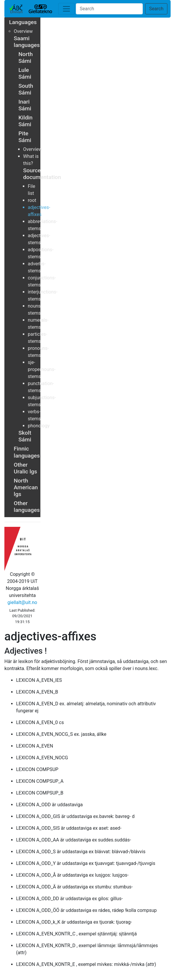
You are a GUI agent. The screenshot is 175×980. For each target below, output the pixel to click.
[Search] (109, 9)
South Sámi (26, 89)
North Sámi (26, 58)
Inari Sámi (25, 105)
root (32, 200)
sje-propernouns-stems (42, 369)
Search (156, 9)
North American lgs (26, 487)
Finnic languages (27, 452)
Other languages (27, 507)
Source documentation (42, 174)
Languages (23, 22)
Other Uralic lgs (25, 468)
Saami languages (27, 42)
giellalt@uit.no (22, 602)
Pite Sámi (25, 137)
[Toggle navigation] (66, 9)
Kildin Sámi (25, 121)
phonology (39, 426)
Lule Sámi (25, 73)
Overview (23, 31)
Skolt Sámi (25, 436)
